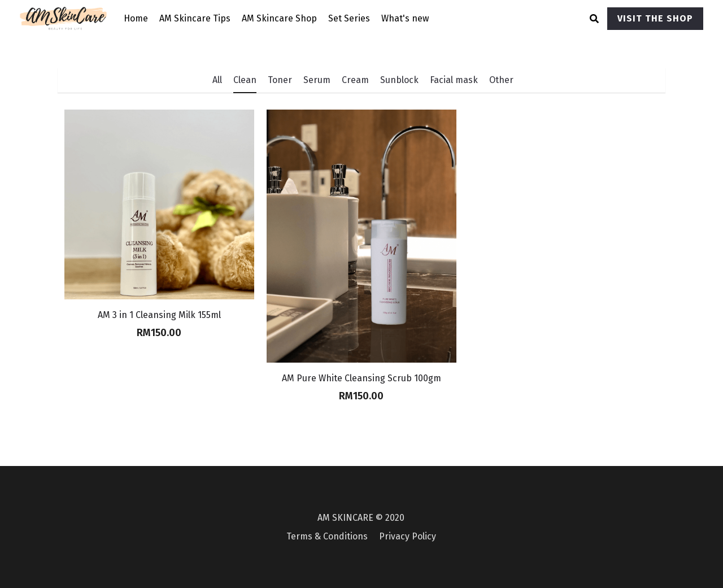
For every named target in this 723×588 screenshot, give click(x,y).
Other (501, 80)
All (217, 80)
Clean (245, 80)
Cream (355, 80)
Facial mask (454, 80)
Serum (317, 80)
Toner (280, 80)
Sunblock (399, 80)
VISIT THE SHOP (655, 18)
